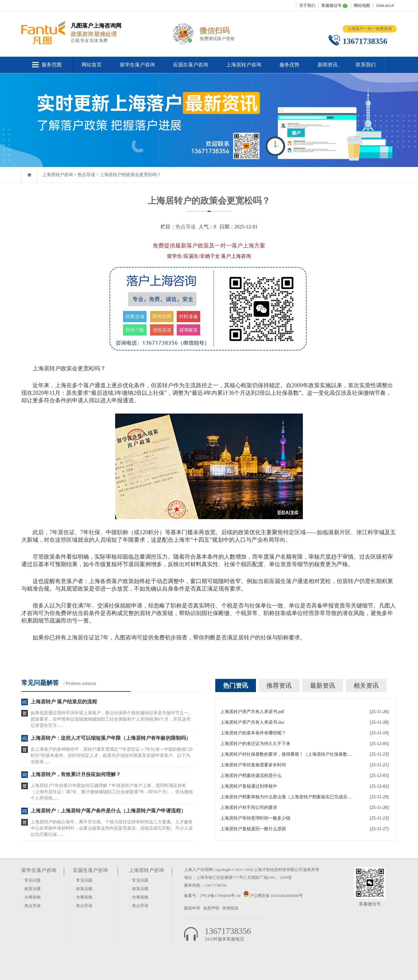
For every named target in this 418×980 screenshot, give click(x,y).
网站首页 (92, 65)
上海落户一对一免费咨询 (370, 29)
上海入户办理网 (198, 870)
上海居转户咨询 (244, 65)
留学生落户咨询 (137, 65)
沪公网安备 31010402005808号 (276, 896)
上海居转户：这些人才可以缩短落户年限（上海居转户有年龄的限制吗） (111, 738)
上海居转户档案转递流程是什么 (251, 776)
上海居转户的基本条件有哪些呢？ (253, 733)
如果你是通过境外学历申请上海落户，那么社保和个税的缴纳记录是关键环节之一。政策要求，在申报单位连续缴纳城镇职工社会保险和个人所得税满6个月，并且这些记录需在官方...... (112, 719)
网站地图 (362, 5)
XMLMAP (385, 5)
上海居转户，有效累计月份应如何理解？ (76, 774)
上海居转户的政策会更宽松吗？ (130, 175)
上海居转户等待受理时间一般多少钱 (255, 818)
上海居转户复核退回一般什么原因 (253, 829)
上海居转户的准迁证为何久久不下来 (255, 744)
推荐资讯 (279, 685)
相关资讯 (366, 685)
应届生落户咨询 (191, 65)
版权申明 (192, 908)
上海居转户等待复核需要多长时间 (253, 765)
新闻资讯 (328, 65)
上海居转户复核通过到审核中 (249, 786)
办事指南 (33, 897)
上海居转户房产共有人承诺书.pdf (252, 712)
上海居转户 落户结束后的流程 (64, 702)
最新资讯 (323, 685)
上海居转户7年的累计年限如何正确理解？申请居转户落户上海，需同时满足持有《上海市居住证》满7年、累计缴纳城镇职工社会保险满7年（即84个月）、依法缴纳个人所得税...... (112, 792)
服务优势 (289, 65)
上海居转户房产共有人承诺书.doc (252, 722)
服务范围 (52, 65)
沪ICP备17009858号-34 (221, 896)
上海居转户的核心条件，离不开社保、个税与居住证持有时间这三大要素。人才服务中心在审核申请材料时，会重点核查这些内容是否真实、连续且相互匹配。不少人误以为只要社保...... (112, 828)
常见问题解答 (40, 683)
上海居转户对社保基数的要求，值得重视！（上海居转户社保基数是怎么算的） (286, 754)
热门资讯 (236, 685)
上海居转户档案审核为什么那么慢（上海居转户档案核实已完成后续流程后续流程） (286, 797)
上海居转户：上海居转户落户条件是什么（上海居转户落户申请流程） (108, 811)
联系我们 (366, 65)
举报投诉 (230, 908)
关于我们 (307, 5)
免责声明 (211, 908)
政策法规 (33, 889)
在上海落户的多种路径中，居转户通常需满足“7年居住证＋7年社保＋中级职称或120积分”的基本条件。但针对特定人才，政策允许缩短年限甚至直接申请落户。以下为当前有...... (112, 756)
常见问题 (33, 880)
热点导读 (86, 175)
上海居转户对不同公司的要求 (249, 808)
